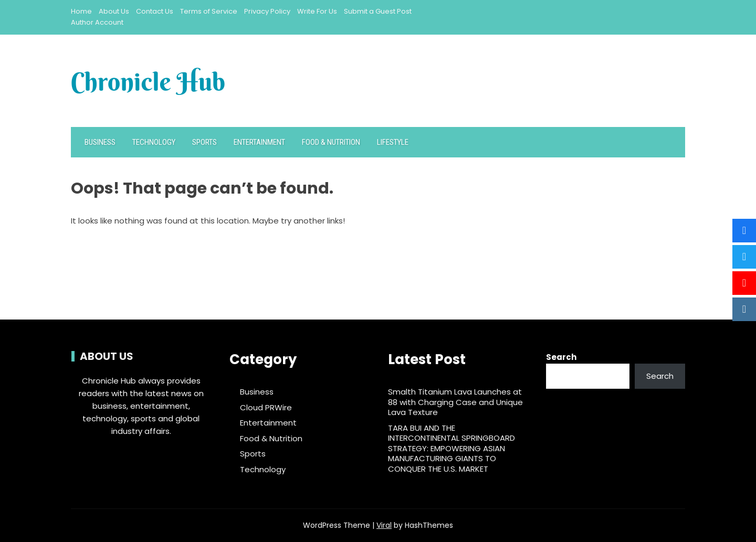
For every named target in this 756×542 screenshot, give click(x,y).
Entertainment (259, 142)
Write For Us (317, 11)
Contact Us (155, 11)
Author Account (97, 22)
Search (561, 357)
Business (100, 142)
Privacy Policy (267, 11)
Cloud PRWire (266, 408)
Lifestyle (393, 142)
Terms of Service (209, 11)
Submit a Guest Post (378, 11)
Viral (384, 525)
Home (81, 11)
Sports (204, 142)
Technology (154, 142)
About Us (114, 11)
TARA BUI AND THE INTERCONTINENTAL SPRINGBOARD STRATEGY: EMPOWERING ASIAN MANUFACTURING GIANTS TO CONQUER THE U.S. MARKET (451, 448)
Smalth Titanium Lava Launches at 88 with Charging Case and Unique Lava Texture (455, 402)
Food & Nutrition (331, 142)
